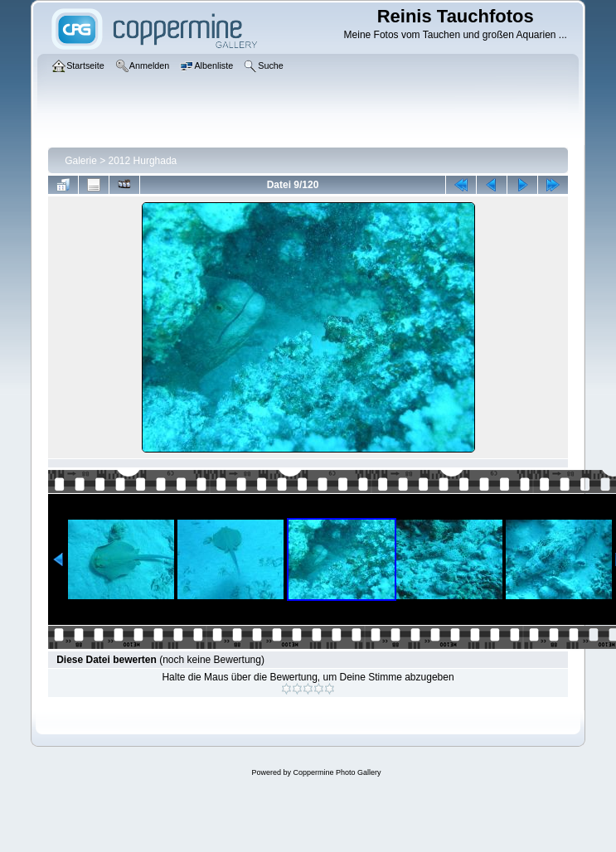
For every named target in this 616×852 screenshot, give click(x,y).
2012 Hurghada (143, 161)
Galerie (81, 161)
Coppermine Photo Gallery (337, 772)
